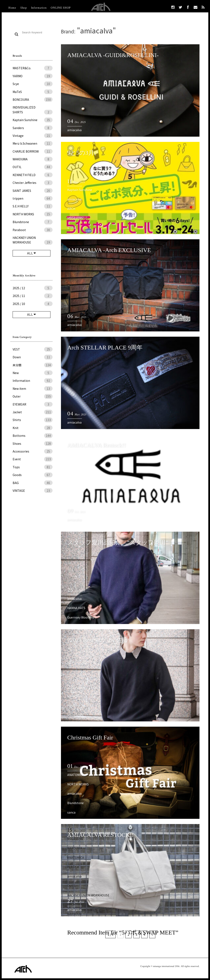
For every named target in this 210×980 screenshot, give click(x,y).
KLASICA (73, 867)
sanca (71, 812)
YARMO (33, 76)
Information (39, 8)
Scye (33, 84)
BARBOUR (75, 914)
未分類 (33, 365)
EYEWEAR (33, 404)
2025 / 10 (33, 304)
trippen (33, 198)
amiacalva (74, 130)
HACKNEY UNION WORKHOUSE (33, 240)
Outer (33, 396)
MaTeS (33, 92)
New (33, 373)
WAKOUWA (33, 159)
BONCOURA (33, 99)
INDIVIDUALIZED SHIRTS (33, 110)
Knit (33, 428)
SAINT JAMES (33, 191)
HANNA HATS (76, 608)
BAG (33, 483)
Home (12, 8)
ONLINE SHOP (61, 8)
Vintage (33, 136)
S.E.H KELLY (33, 206)
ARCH (71, 209)
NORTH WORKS (33, 214)
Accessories (33, 451)
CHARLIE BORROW (33, 151)
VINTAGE (33, 491)
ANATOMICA (76, 775)
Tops (33, 467)
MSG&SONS (75, 218)
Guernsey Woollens (81, 617)
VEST (33, 349)
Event (33, 459)
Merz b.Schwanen (33, 143)
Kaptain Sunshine (33, 120)
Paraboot (33, 230)
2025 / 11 (33, 296)
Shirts (33, 420)
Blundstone (33, 222)
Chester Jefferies (33, 183)
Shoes (33, 444)
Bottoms (33, 436)
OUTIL (33, 167)
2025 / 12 (33, 288)
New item (33, 389)
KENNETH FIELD (33, 175)
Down (33, 357)
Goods (33, 475)
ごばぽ (72, 228)
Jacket (33, 412)
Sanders (33, 128)
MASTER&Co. (33, 68)
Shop (24, 8)
